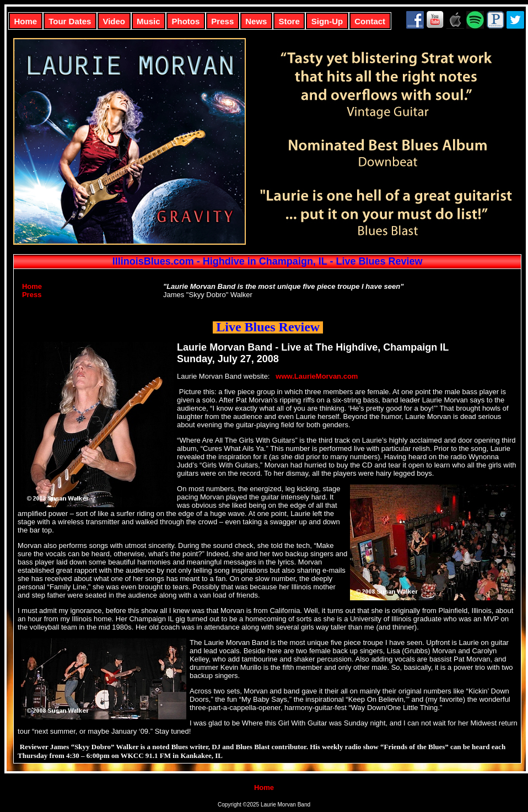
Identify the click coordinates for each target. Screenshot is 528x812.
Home (26, 21)
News (256, 21)
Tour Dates (70, 21)
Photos (186, 21)
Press (222, 21)
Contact (370, 21)
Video (114, 21)
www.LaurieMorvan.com (317, 376)
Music (149, 21)
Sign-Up (327, 21)
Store (289, 21)
